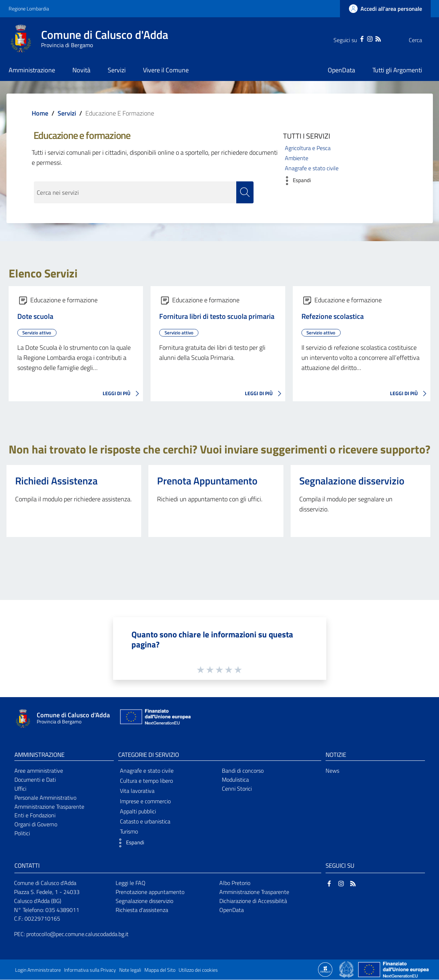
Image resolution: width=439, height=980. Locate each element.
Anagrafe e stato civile (312, 168)
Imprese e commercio (145, 801)
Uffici (20, 789)
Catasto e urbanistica (145, 821)
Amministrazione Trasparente (49, 807)
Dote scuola (35, 316)
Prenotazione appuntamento (150, 892)
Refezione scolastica (333, 316)
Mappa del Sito (160, 970)
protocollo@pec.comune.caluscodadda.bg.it (77, 934)
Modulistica (235, 780)
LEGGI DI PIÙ (123, 394)
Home (40, 113)
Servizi (67, 113)
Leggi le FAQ (131, 883)
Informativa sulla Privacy (90, 970)
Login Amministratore (38, 970)
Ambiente (297, 158)
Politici (22, 834)
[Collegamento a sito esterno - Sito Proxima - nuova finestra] (325, 969)
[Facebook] (348, 38)
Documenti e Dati (35, 780)
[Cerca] (422, 40)
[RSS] (364, 38)
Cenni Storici (237, 789)
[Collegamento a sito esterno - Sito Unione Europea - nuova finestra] (154, 719)
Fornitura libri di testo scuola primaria (217, 316)
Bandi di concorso (243, 771)
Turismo (129, 832)
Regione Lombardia (29, 8)
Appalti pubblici (138, 811)
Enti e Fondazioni (35, 816)
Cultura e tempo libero (146, 781)
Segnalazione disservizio (352, 481)
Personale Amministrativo (45, 798)
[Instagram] (355, 38)
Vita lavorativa (137, 791)
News (332, 771)
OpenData (232, 910)
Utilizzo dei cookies (198, 970)
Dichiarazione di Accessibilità (253, 901)
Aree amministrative (39, 771)
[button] (295, 181)
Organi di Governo (36, 825)
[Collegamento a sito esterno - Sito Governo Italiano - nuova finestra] (347, 969)
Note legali (130, 970)
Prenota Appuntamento (207, 481)
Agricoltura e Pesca (308, 148)
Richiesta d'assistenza (142, 910)
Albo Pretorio (235, 883)
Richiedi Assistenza (56, 481)
